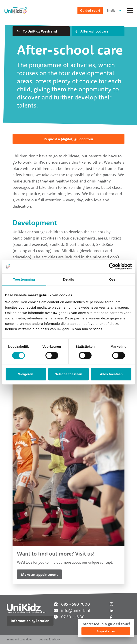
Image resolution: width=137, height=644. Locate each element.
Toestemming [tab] (24, 279)
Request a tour (106, 631)
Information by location (30, 621)
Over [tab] (113, 279)
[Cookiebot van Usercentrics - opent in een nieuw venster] (112, 266)
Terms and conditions (19, 639)
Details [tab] (68, 279)
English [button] (112, 10)
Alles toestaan (111, 374)
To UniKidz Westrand (37, 31)
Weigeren (26, 374)
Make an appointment (39, 574)
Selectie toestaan (69, 374)
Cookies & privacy (49, 639)
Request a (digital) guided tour (68, 139)
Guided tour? (90, 10)
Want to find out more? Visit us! (56, 554)
